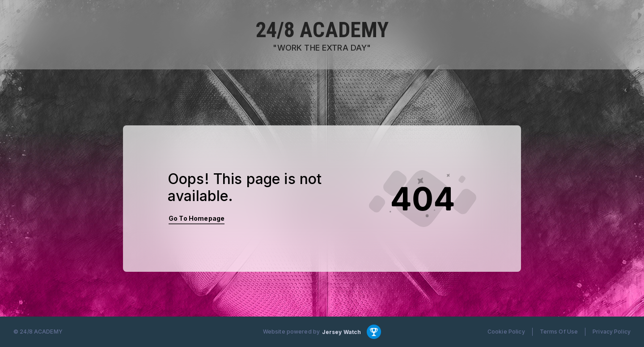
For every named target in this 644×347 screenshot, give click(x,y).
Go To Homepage (197, 218)
